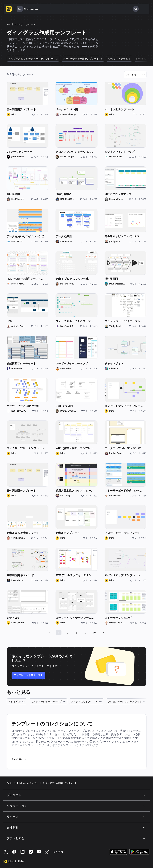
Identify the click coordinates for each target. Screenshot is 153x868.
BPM (10, 321)
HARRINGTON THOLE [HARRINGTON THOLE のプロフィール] (67, 199)
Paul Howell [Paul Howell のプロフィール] (115, 496)
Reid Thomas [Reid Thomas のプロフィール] (18, 199)
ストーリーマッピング (118, 618)
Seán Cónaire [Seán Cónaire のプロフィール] (18, 623)
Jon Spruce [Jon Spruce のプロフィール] (115, 241)
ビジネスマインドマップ (120, 152)
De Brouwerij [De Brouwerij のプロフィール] (116, 157)
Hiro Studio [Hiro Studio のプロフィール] (17, 369)
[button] (135, 75)
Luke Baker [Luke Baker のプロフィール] (66, 369)
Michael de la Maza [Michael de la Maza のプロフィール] (117, 623)
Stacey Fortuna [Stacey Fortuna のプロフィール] (67, 284)
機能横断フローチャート (21, 364)
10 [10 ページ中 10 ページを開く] (94, 633)
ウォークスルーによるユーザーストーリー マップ (76, 321)
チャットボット (114, 364)
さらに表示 (19, 759)
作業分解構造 (63, 194)
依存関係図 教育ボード (20, 575)
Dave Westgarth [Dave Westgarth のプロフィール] (117, 284)
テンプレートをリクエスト (28, 675)
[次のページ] (103, 633)
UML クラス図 (64, 406)
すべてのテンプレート (21, 24)
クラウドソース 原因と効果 (23, 406)
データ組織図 (64, 236)
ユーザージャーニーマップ (72, 364)
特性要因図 (111, 279)
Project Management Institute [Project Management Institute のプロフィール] (19, 284)
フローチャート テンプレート (122, 533)
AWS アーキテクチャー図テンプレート (76, 575)
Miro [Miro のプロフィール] (14, 115)
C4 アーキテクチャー (19, 152)
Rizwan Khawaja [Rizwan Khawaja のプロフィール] (68, 115)
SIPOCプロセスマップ (118, 194)
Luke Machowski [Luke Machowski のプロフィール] (19, 580)
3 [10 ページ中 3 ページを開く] (76, 633)
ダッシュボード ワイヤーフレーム (125, 321)
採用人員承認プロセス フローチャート (76, 491)
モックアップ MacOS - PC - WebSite (126, 448)
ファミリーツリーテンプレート (26, 448)
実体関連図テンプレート (21, 109)
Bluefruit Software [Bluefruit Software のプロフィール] (67, 326)
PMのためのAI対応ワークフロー (26, 279)
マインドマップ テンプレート (122, 575)
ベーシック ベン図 (67, 109)
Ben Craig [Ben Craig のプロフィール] (65, 496)
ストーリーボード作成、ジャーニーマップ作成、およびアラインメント (126, 491)
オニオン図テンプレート (119, 109)
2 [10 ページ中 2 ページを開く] (68, 633)
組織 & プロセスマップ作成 (72, 279)
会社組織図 (13, 194)
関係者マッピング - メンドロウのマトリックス (126, 236)
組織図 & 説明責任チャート (23, 533)
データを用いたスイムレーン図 (26, 236)
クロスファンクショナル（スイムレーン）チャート (76, 152)
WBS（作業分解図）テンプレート (76, 448)
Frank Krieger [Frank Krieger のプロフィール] (67, 157)
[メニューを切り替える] (144, 9)
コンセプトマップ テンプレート (124, 406)
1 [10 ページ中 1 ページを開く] (59, 633)
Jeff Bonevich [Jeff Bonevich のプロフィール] (18, 157)
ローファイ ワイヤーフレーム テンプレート (76, 618)
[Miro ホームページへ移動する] (9, 9)
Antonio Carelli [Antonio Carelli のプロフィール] (19, 326)
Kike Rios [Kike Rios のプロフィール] (114, 369)
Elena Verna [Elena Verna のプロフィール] (66, 241)
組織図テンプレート (68, 533)
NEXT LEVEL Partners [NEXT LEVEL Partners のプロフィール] (19, 241)
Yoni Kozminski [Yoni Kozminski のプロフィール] (19, 538)
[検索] (136, 9)
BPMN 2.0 (13, 618)
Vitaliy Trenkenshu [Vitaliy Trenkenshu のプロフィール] (116, 326)
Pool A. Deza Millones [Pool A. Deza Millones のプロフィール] (117, 453)
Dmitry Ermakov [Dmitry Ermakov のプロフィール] (68, 411)
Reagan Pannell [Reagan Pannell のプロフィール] (116, 199)
